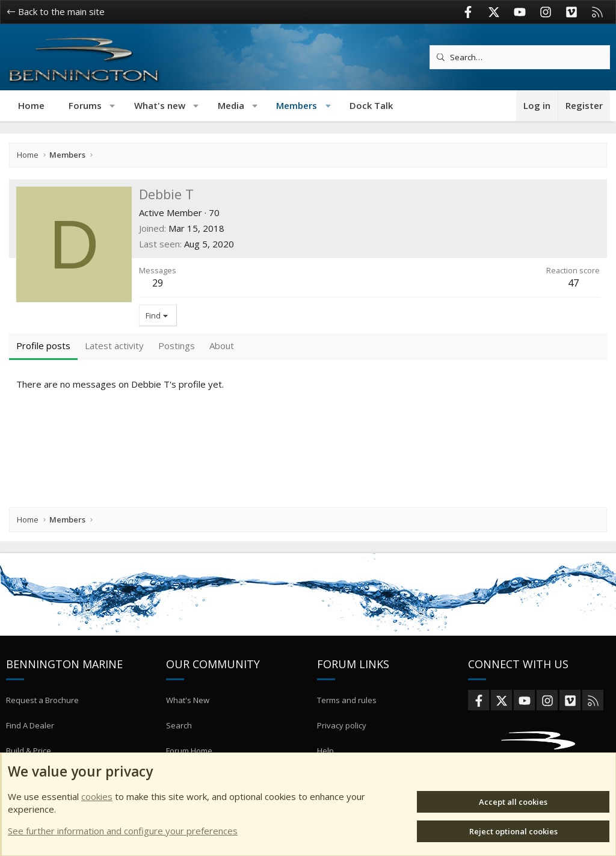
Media (231, 105)
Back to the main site (56, 11)
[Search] (520, 57)
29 (158, 283)
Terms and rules (347, 718)
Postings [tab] (177, 346)
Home (31, 105)
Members (297, 105)
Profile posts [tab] (43, 346)
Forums (85, 105)
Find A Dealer (30, 740)
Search (179, 740)
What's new (160, 105)
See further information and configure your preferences (123, 831)
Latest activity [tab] (114, 346)
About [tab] (222, 346)
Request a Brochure (42, 718)
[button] (113, 106)
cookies (97, 796)
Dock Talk (371, 105)
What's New (188, 718)
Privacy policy (342, 740)
